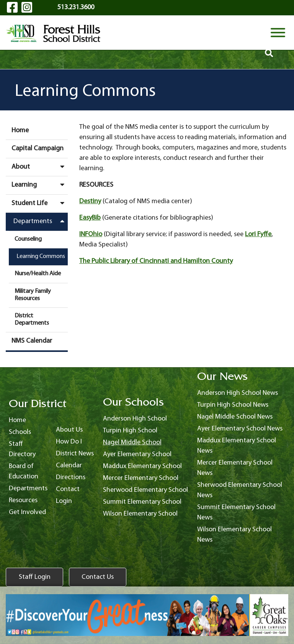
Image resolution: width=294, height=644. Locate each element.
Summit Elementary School (142, 502)
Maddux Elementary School (142, 466)
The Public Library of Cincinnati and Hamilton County (156, 261)
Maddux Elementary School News (237, 446)
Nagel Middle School (132, 443)
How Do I (69, 442)
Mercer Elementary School (141, 478)
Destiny (90, 201)
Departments (41, 221)
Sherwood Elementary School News (240, 490)
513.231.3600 (76, 7)
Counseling (28, 239)
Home (20, 131)
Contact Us (98, 577)
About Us (69, 430)
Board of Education (24, 472)
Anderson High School (135, 419)
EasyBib (90, 218)
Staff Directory (22, 449)
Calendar (69, 466)
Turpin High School (130, 431)
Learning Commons (41, 256)
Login (64, 501)
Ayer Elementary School (137, 454)
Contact (68, 489)
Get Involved (27, 512)
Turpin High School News (233, 405)
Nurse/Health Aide (38, 274)
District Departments (32, 320)
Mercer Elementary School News (235, 468)
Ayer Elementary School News (240, 429)
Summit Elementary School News (236, 513)
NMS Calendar (32, 341)
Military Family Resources (33, 295)
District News (75, 454)
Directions (71, 477)
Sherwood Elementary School (145, 490)
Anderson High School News (238, 393)
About (40, 167)
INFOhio (91, 234)
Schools (20, 432)
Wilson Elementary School (140, 514)
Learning (40, 185)
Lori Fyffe (258, 234)
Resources (23, 500)
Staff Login (35, 577)
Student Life (40, 203)
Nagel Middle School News (235, 417)
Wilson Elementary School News (234, 535)
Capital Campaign (38, 149)
